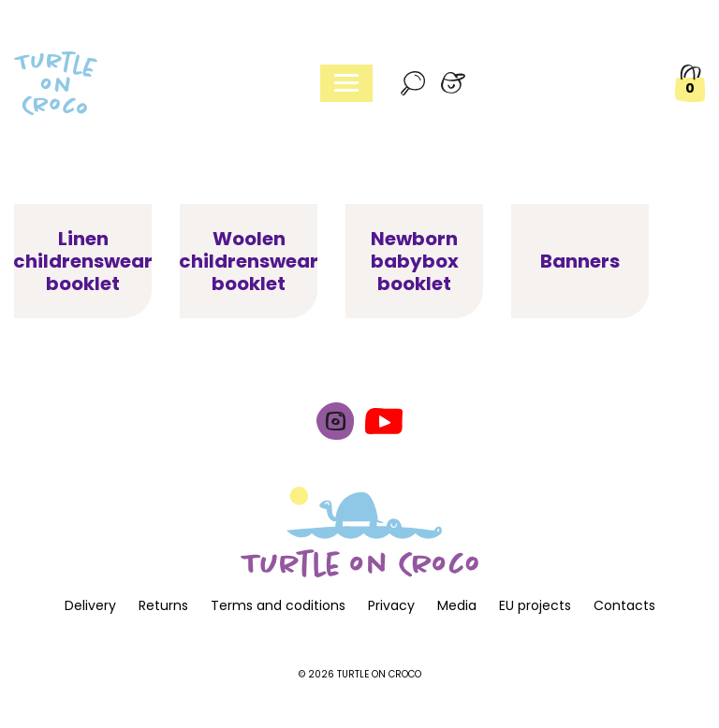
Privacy (391, 605)
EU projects (535, 605)
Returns (163, 605)
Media (457, 605)
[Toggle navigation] (346, 83)
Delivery (90, 605)
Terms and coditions (278, 605)
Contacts (624, 605)
